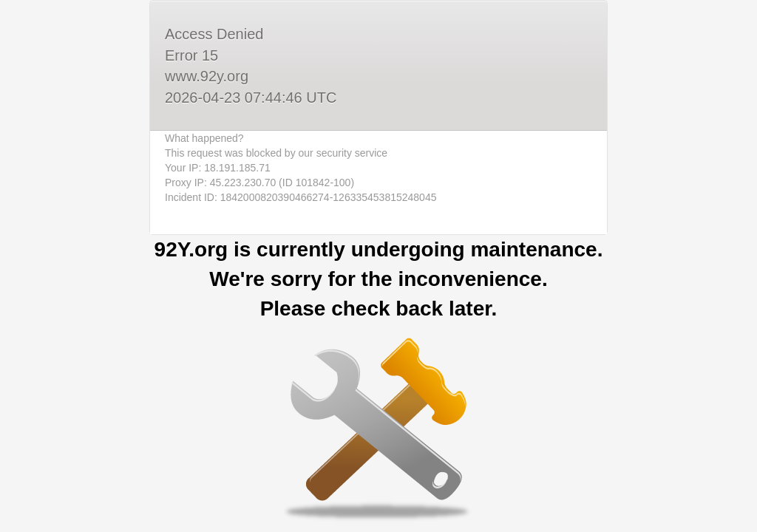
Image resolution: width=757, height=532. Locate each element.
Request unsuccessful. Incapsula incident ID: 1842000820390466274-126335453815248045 (378, 266)
